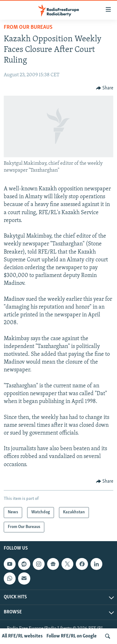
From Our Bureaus (28, 27)
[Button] (105, 88)
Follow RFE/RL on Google (72, 636)
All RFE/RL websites (22, 636)
